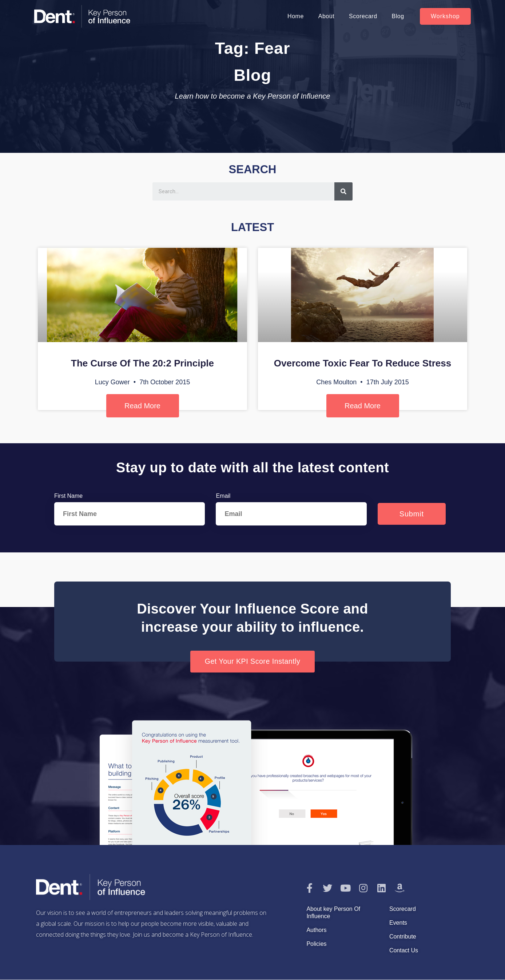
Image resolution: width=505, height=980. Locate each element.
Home (296, 16)
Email (223, 496)
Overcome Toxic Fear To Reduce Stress (363, 363)
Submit (412, 514)
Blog (398, 16)
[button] (445, 16)
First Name (68, 496)
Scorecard (363, 16)
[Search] (343, 191)
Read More (142, 406)
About (326, 16)
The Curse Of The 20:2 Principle (142, 363)
